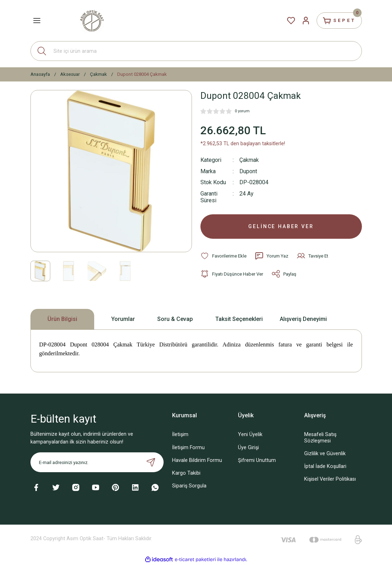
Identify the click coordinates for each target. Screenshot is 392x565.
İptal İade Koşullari (325, 467)
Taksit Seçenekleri (239, 319)
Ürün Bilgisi (62, 319)
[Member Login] (304, 21)
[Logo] (92, 20)
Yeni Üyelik (250, 435)
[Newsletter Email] (97, 463)
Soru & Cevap (175, 319)
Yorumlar (123, 319)
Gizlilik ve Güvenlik (325, 454)
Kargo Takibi (186, 473)
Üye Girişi (248, 448)
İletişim (180, 435)
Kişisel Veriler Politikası (330, 479)
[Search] (196, 51)
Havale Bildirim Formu (197, 461)
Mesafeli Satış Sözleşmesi (320, 438)
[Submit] (151, 463)
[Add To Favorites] (223, 256)
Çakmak (249, 160)
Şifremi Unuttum (257, 461)
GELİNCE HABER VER (281, 227)
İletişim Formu (188, 448)
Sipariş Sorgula (189, 486)
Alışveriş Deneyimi (303, 319)
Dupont (248, 171)
